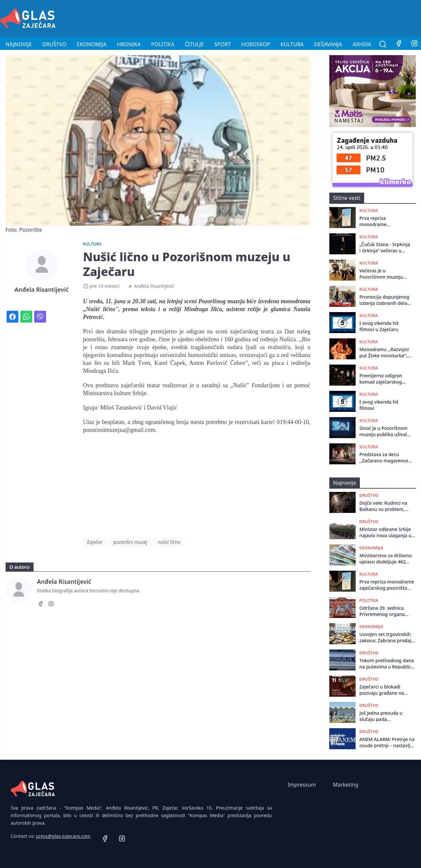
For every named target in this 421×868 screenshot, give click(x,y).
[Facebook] (399, 44)
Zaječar (95, 542)
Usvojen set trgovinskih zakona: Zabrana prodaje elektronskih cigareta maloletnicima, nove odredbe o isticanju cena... (387, 637)
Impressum (302, 785)
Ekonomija (92, 44)
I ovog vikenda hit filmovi (379, 405)
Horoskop (256, 44)
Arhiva (362, 44)
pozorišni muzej (130, 542)
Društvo (54, 44)
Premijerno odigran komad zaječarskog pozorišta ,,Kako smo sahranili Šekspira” (382, 379)
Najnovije (19, 44)
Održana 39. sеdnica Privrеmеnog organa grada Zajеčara (382, 611)
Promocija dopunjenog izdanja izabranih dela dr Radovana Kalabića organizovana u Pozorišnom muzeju (385, 300)
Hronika (129, 44)
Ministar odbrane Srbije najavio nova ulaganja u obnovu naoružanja (386, 532)
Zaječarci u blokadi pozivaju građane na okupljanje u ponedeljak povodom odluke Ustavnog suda (386, 690)
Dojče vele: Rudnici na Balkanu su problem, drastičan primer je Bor (385, 506)
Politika (163, 44)
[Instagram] (51, 605)
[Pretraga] (383, 44)
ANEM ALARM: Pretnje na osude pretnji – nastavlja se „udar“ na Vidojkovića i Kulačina (387, 742)
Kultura (292, 44)
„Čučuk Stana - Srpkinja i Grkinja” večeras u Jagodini (385, 248)
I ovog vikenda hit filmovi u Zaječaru (379, 326)
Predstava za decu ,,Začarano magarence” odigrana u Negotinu (385, 458)
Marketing (346, 785)
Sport (222, 44)
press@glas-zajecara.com (63, 836)
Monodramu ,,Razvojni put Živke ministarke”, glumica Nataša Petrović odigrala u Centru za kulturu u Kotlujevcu (384, 353)
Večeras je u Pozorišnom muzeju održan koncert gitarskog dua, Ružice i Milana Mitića (384, 274)
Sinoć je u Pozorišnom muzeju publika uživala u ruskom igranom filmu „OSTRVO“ (385, 431)
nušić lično (169, 542)
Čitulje (194, 44)
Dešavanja (328, 44)
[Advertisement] (301, 17)
